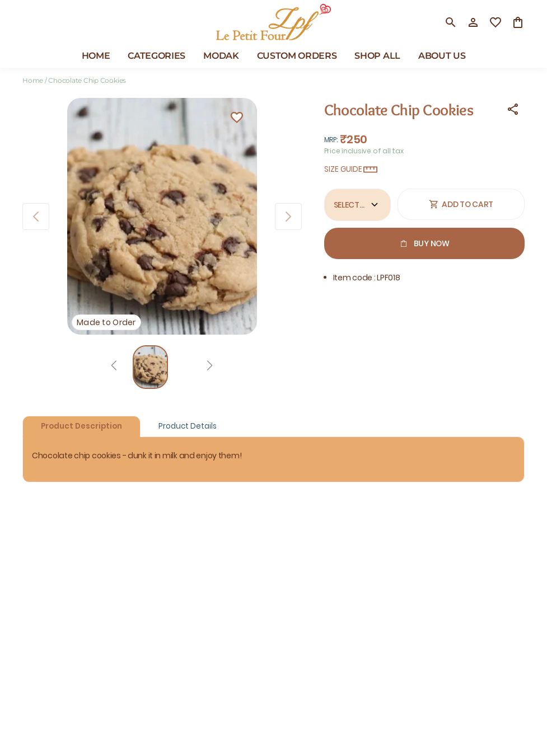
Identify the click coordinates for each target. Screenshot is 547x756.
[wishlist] (495, 22)
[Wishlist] (237, 119)
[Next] (210, 367)
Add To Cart (461, 204)
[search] (451, 22)
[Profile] (473, 22)
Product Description (81, 426)
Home (33, 80)
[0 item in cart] (518, 22)
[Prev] (114, 367)
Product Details (188, 426)
